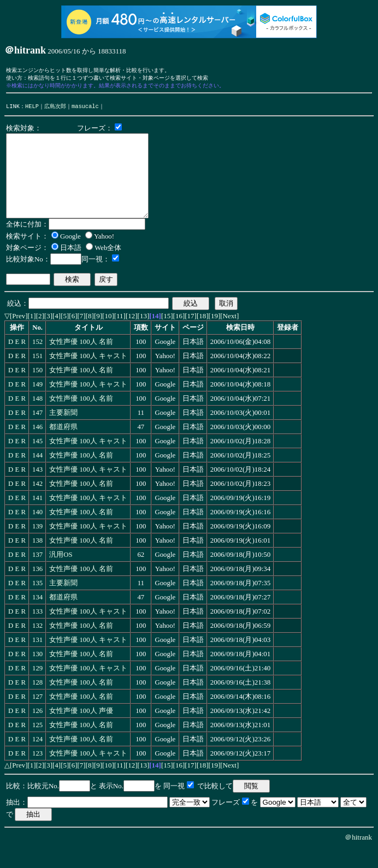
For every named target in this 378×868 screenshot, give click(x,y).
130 (37, 674)
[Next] (229, 335)
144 (37, 475)
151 (37, 376)
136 (37, 588)
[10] (108, 335)
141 (37, 518)
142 (37, 503)
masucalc (85, 109)
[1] (32, 335)
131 (37, 659)
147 (37, 432)
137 (37, 574)
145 (37, 461)
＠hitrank (358, 857)
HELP (32, 109)
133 (37, 631)
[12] (132, 335)
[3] (48, 335)
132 (37, 645)
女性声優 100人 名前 (81, 361)
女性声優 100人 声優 (81, 730)
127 (37, 716)
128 (37, 702)
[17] (191, 335)
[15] (167, 335)
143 (37, 489)
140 (37, 532)
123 (37, 773)
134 (37, 617)
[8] (90, 335)
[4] (57, 335)
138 (37, 560)
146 (37, 447)
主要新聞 (63, 432)
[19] (215, 335)
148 (37, 418)
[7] (82, 335)
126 (37, 730)
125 (37, 745)
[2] (40, 335)
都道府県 (63, 447)
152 (37, 361)
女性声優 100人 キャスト (88, 376)
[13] (144, 335)
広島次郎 (55, 109)
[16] (179, 335)
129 (37, 688)
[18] (203, 335)
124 (37, 759)
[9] (98, 335)
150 (37, 390)
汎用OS (61, 574)
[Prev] (19, 335)
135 (37, 603)
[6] (73, 335)
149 (37, 404)
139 (37, 546)
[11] (120, 335)
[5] (65, 335)
